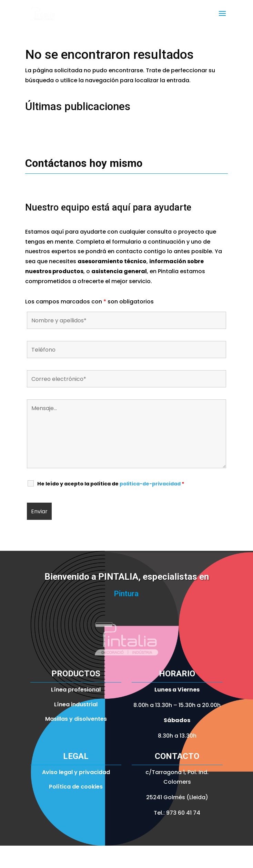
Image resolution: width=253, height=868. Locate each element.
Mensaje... (126, 434)
